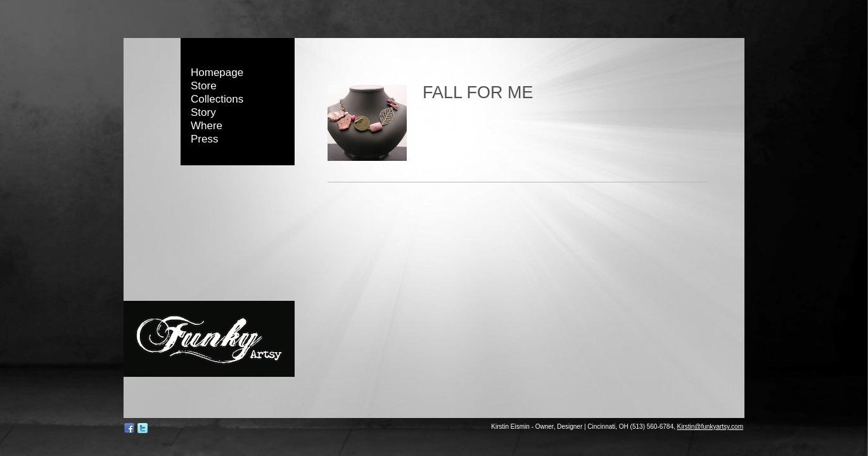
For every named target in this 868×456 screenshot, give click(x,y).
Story (203, 112)
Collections (217, 99)
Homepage (217, 73)
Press (204, 139)
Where (207, 126)
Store (204, 86)
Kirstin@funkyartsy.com (710, 427)
